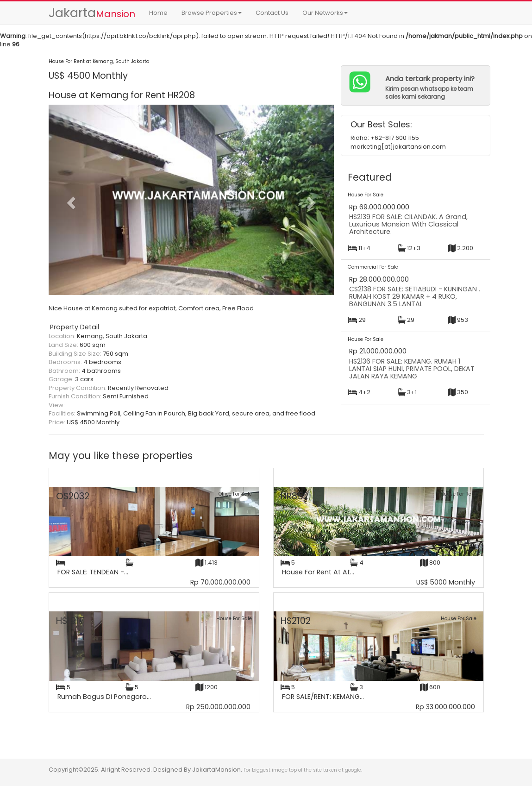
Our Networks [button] (325, 13)
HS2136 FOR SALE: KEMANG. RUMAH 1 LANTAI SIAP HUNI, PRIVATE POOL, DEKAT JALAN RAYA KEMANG (412, 368)
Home (158, 13)
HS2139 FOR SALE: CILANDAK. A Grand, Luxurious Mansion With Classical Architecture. (408, 224)
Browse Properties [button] (212, 13)
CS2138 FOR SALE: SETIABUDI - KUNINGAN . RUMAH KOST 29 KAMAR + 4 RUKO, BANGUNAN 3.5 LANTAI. (415, 296)
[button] (70, 200)
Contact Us (272, 13)
